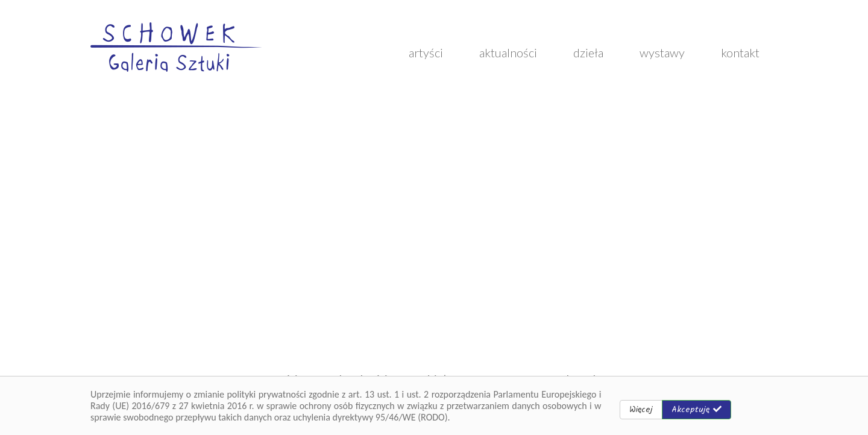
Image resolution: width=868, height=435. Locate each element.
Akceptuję (697, 410)
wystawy (662, 52)
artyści (426, 52)
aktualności (508, 52)
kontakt (740, 52)
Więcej (641, 410)
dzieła (588, 52)
